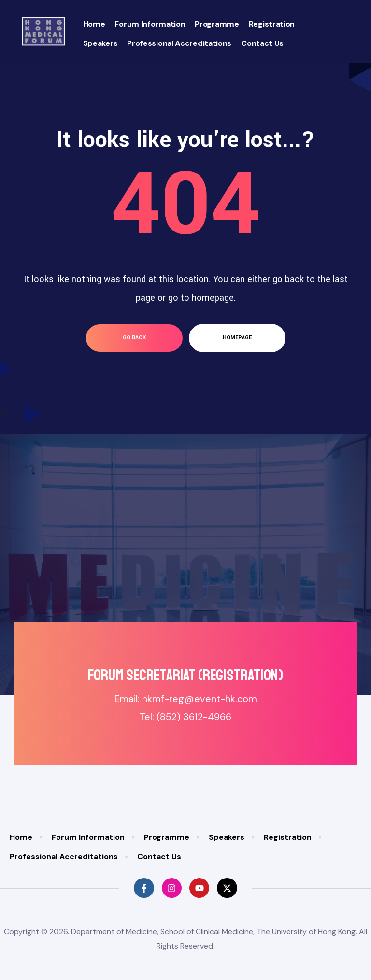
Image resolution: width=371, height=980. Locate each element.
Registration (272, 24)
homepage (237, 338)
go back (134, 338)
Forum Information (150, 24)
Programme (217, 24)
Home (94, 24)
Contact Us (262, 43)
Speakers (100, 43)
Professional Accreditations (179, 43)
